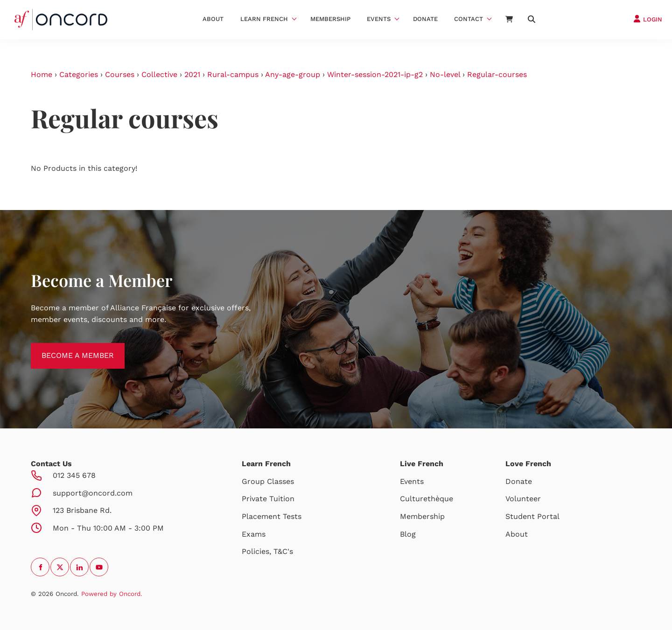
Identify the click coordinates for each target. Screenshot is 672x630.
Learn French (264, 19)
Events (379, 19)
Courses (120, 74)
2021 (192, 74)
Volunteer (523, 499)
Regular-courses (497, 74)
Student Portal (532, 516)
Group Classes (268, 481)
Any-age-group (293, 74)
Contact (469, 19)
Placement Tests (272, 516)
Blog (408, 534)
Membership (330, 19)
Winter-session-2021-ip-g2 (375, 74)
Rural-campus (233, 74)
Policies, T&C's (267, 551)
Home (42, 74)
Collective (159, 74)
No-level (445, 74)
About (213, 19)
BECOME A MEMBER (67, 348)
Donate (425, 19)
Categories (79, 74)
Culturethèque (427, 499)
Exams (254, 534)
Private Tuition (268, 499)
